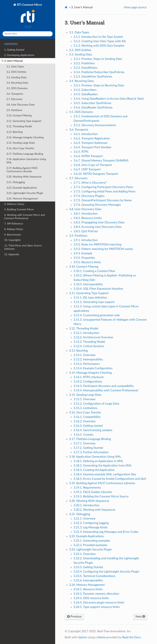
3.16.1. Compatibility (87, 417)
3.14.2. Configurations (88, 382)
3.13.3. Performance (87, 364)
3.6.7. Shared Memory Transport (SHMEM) (101, 161)
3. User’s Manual (12, 61)
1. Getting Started (14, 50)
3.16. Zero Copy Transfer (20, 148)
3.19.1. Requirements (87, 488)
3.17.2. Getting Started (88, 448)
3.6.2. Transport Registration (92, 138)
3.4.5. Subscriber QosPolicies (92, 103)
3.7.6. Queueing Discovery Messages (97, 205)
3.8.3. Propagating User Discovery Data (99, 222)
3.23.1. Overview (85, 554)
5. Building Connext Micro (19, 209)
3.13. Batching (15, 132)
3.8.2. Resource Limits (88, 218)
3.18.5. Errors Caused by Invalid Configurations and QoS (110, 479)
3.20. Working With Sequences (24, 177)
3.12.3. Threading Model (89, 342)
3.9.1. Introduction (86, 240)
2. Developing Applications (19, 55)
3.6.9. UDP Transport (87, 169)
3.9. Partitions (14, 110)
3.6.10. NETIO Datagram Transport (96, 174)
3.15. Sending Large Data (21, 143)
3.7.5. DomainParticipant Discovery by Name (103, 200)
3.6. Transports (15, 94)
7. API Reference (14, 224)
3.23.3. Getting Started (88, 567)
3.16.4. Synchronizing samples (93, 430)
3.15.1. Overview (85, 399)
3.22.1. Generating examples (92, 541)
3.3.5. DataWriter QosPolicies (93, 77)
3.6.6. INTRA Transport (88, 156)
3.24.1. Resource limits (88, 589)
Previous (74, 617)
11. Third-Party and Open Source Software (23, 247)
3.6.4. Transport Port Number (92, 147)
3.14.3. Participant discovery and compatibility (104, 386)
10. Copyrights (12, 240)
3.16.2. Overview (85, 421)
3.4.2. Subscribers (85, 90)
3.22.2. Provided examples (90, 545)
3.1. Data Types (15, 67)
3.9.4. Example (83, 253)
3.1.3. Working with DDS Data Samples (99, 46)
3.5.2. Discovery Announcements (95, 125)
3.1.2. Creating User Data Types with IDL (100, 41)
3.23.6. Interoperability (88, 580)
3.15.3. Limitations (85, 408)
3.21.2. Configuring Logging (91, 523)
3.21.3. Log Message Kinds (91, 527)
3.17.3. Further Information (91, 452)
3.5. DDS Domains (17, 88)
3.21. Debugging (16, 182)
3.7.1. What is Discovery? (90, 183)
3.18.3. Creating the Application (94, 470)
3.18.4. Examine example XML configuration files (105, 474)
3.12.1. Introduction (86, 333)
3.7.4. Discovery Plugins (89, 196)
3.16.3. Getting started (88, 426)
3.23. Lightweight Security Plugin (25, 193)
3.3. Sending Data (16, 77)
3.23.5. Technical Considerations (94, 576)
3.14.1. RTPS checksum (89, 377)
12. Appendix (12, 254)
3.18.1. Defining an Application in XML (98, 461)
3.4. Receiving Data (17, 83)
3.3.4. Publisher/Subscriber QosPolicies (99, 72)
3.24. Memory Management (22, 199)
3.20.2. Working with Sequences (94, 510)
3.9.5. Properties (84, 258)
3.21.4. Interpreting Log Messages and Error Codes (106, 532)
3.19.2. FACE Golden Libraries (93, 492)
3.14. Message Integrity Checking (25, 137)
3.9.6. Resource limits (87, 262)
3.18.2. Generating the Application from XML (103, 466)
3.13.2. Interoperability (88, 359)
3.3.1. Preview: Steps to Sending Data (98, 59)
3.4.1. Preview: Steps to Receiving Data (99, 85)
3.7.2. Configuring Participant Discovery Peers (103, 187)
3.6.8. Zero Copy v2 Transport (93, 165)
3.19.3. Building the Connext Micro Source (101, 496)
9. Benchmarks (13, 235)
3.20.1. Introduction (86, 505)
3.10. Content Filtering (19, 116)
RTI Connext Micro (29, 13)
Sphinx (83, 637)
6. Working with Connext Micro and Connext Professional (25, 217)
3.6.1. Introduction (86, 134)
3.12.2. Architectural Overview (93, 337)
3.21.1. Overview (85, 519)
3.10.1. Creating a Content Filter (94, 271)
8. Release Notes (14, 229)
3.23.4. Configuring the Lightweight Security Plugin (106, 572)
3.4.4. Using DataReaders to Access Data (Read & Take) (109, 99)
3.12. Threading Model (19, 126)
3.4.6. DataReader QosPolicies (93, 108)
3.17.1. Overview (85, 443)
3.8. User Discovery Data (20, 105)
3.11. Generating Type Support (24, 121)
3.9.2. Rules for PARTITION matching (97, 245)
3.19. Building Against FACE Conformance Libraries (22, 170)
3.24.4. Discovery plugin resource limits (99, 603)
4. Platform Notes (14, 204)
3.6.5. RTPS (81, 152)
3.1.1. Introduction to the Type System (98, 37)
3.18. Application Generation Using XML (26, 161)
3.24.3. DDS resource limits (91, 598)
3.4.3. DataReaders (86, 94)
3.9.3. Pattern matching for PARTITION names (103, 249)
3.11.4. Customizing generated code (97, 315)
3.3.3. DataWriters (85, 68)
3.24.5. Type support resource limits (97, 607)
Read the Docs (132, 637)
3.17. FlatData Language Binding (25, 154)
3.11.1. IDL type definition (90, 298)
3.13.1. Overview (85, 355)
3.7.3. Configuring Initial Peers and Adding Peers (105, 192)
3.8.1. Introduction (86, 214)
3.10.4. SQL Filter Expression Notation (98, 289)
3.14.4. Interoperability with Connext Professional (106, 390)
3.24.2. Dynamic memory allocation (96, 594)
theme (101, 637)
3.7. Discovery (14, 99)
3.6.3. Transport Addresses (91, 143)
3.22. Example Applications (22, 188)
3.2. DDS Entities (16, 72)
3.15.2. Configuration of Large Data (96, 404)
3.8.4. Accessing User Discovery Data (98, 227)
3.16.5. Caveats (83, 435)
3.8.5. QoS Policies (86, 231)
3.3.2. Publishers (84, 63)
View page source (135, 7)
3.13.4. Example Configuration (93, 368)
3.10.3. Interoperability (88, 284)
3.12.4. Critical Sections (89, 346)
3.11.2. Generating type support (94, 302)
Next (140, 617)
